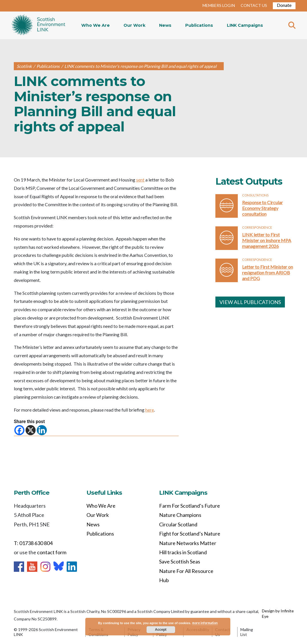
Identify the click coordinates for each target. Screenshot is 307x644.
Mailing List (247, 632)
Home (38, 25)
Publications (199, 25)
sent (140, 180)
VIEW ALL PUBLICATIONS (250, 302)
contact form (52, 552)
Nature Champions (180, 515)
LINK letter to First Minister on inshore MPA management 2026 (267, 240)
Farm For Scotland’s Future (190, 506)
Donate (284, 5)
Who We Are (95, 25)
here (150, 410)
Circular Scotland (178, 524)
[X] (31, 430)
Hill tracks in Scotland (183, 552)
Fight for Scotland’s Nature (190, 534)
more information (205, 623)
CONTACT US (254, 5)
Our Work (134, 25)
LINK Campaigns (245, 25)
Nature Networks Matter (188, 543)
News (165, 25)
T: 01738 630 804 (33, 543)
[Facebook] (19, 430)
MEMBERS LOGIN (219, 5)
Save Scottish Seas (180, 561)
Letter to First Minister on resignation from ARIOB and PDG (268, 273)
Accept (161, 630)
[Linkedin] (42, 430)
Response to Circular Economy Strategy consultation (262, 208)
